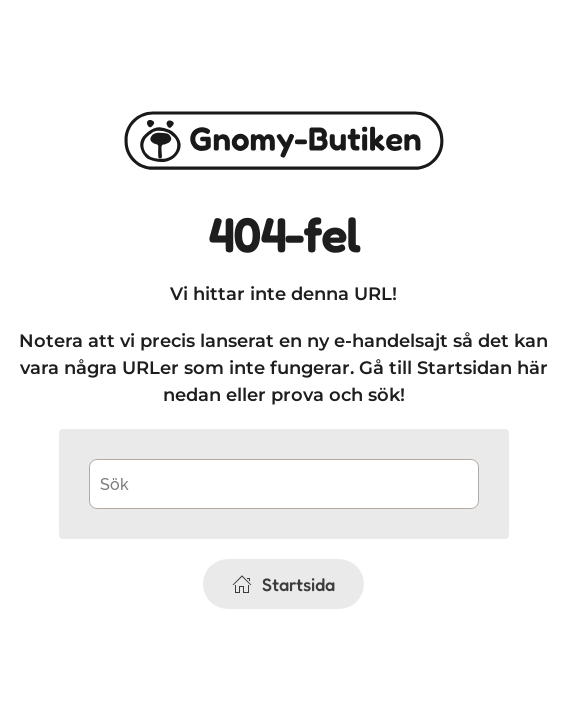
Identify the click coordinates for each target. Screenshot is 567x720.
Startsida (283, 584)
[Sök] (284, 484)
